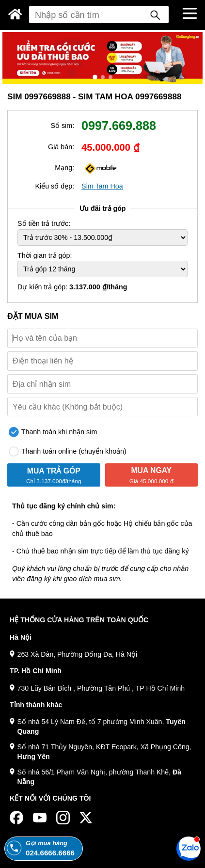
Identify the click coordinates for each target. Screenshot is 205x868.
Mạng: (64, 168)
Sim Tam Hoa (102, 186)
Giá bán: (61, 147)
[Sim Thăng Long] (15, 14)
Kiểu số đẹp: (55, 186)
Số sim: (62, 126)
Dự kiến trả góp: (72, 287)
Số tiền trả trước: (44, 223)
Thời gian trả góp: (45, 255)
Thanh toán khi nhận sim (53, 432)
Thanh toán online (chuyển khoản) (68, 451)
